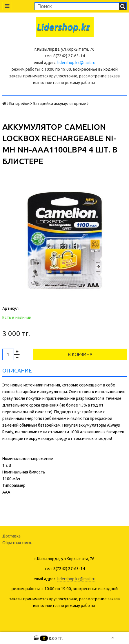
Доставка (11, 536)
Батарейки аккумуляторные (59, 104)
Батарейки (19, 104)
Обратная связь (17, 543)
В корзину (80, 354)
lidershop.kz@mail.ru (76, 63)
